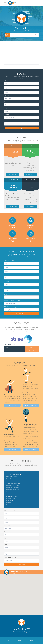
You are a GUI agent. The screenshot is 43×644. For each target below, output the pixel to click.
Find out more (13, 206)
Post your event (30, 206)
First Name (7, 96)
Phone (6, 288)
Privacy (20, 641)
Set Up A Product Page (31, 405)
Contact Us (12, 641)
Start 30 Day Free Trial (21, 314)
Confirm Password (9, 121)
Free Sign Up (13, 175)
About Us (32, 641)
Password (7, 115)
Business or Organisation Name (12, 300)
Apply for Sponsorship (31, 450)
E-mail (6, 108)
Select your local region (10, 81)
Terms (25, 641)
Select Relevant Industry (10, 307)
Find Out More (21, 564)
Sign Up (22, 128)
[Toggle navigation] (5, 3)
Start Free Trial (30, 175)
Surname (6, 102)
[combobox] (22, 84)
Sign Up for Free (12, 405)
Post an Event (12, 450)
